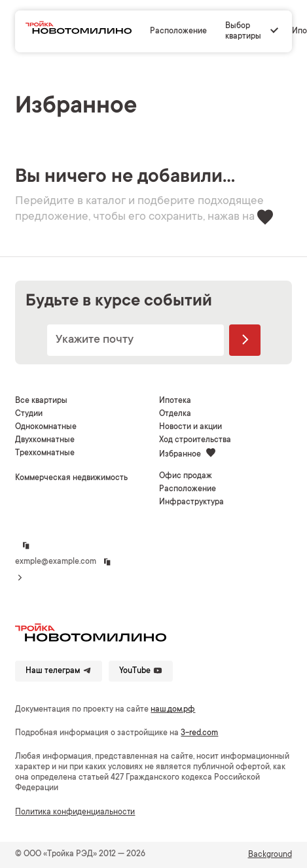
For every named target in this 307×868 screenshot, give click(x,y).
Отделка (175, 414)
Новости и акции (190, 427)
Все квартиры (41, 401)
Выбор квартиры (243, 31)
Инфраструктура (191, 502)
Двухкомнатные (45, 440)
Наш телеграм (59, 671)
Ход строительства (195, 440)
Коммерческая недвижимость (71, 478)
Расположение (178, 31)
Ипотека (175, 401)
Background (270, 855)
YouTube (141, 671)
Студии (29, 414)
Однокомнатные (46, 427)
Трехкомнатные (45, 453)
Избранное (187, 454)
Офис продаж (186, 476)
